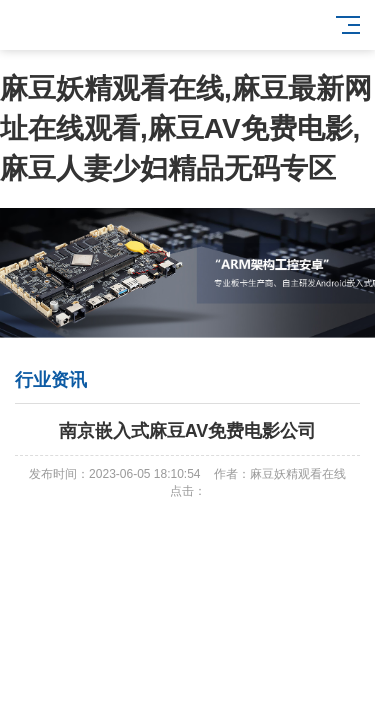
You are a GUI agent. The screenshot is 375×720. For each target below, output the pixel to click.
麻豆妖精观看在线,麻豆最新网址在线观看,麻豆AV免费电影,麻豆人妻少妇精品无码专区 (186, 128)
